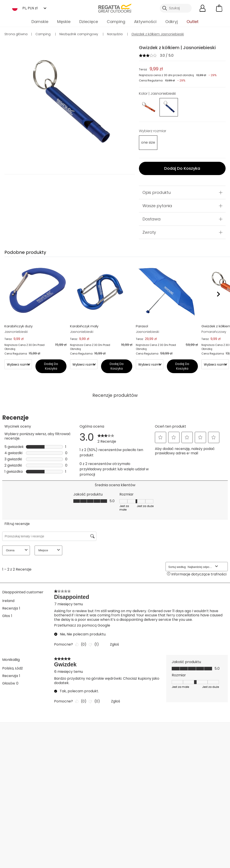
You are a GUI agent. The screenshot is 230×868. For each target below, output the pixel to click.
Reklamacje (15, 784)
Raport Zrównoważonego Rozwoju (94, 792)
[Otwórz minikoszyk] (219, 8)
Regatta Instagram (93, 842)
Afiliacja (85, 818)
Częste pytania (55, 772)
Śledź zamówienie (21, 791)
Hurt (82, 804)
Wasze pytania (157, 206)
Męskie (64, 22)
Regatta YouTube (102, 842)
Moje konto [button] (44, 732)
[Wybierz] (147, 143)
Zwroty (149, 232)
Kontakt (206, 732)
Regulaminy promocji (125, 768)
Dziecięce (89, 22)
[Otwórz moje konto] (203, 8)
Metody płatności (20, 798)
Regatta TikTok (83, 842)
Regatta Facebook (74, 842)
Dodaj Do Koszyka (182, 168)
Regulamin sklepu (118, 862)
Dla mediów (89, 811)
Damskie (40, 22)
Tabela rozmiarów (131, 778)
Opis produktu (157, 192)
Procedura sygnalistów (125, 794)
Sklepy (126, 732)
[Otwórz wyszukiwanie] (176, 8)
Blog (82, 772)
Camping (116, 22)
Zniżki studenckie (129, 785)
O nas (84, 765)
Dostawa (152, 219)
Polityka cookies (205, 862)
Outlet (193, 22)
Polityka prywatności (182, 789)
